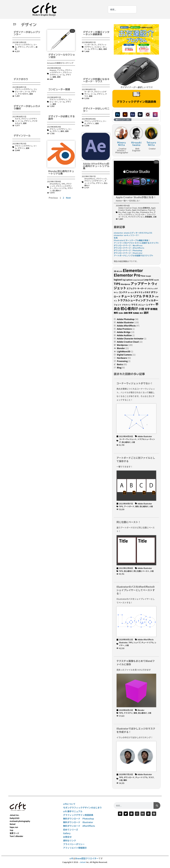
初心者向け (57, 191)
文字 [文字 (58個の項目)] (147, 309)
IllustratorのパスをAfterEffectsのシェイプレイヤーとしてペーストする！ (136, 590)
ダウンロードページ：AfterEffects (129, 248)
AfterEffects (55, 184)
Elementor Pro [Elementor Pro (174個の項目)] (127, 275)
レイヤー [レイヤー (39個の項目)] (150, 305)
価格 (54, 77)
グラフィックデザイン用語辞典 (136, 102)
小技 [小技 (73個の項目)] (141, 309)
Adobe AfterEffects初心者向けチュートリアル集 (96, 148)
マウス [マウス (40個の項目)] (134, 305)
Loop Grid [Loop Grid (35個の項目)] (148, 280)
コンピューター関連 (59, 89)
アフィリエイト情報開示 (75, 848)
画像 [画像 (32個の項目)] (126, 313)
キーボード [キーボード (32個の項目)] (142, 288)
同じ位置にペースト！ (129, 522)
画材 (62, 131)
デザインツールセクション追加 (62, 56)
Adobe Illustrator (125, 322)
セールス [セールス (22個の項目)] (131, 292)
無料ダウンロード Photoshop (78, 819)
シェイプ (137, 642)
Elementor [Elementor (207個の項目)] (133, 270)
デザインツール (22, 118)
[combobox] (122, 9)
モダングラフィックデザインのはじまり (82, 807)
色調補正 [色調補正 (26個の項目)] (136, 313)
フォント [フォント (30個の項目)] (118, 305)
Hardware (122, 358)
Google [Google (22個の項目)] (148, 276)
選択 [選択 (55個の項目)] (146, 313)
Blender (121, 348)
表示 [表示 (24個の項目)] (141, 313)
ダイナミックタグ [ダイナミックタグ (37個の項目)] (142, 292)
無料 (125, 780)
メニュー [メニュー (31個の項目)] (142, 305)
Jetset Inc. (15, 815)
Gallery (67, 833)
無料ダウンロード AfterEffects (79, 826)
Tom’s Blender (16, 836)
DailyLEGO (15, 818)
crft (71, 858)
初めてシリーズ (71, 830)
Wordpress (122, 345)
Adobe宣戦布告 (144, 208)
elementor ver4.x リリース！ (127, 235)
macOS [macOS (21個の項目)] (156, 280)
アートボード (129, 506)
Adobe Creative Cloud (127, 208)
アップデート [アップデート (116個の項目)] (141, 283)
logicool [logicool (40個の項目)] (118, 280)
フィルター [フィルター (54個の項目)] (152, 300)
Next (68, 198)
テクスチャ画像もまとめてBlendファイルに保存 (136, 662)
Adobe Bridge (124, 332)
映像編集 (148, 217)
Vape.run (14, 827)
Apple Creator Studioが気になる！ (136, 197)
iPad (124, 212)
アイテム (61, 70)
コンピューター (100, 47)
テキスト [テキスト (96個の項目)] (149, 296)
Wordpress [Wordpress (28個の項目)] (125, 284)
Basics (120, 364)
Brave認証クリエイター (87, 858)
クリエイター (140, 215)
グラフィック (101, 161)
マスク (151, 777)
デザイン (21, 47)
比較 (155, 217)
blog (72, 31)
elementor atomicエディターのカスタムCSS (133, 233)
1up (11, 830)
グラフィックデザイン (24, 45)
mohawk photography (20, 821)
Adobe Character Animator (130, 338)
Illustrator (123, 642)
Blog (119, 368)
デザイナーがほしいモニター (96, 92)
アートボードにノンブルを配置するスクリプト (134, 256)
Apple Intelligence (139, 210)
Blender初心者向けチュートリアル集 (61, 172)
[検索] (157, 805)
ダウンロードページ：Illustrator (128, 253)
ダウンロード (129, 777)
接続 (100, 49)
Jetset (83, 862)
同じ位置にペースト (141, 571)
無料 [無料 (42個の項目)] (116, 313)
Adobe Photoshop (126, 319)
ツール (62, 75)
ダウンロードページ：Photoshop (128, 250)
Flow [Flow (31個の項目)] (143, 276)
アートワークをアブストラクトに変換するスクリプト (136, 243)
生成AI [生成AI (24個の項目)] (121, 313)
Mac (138, 212)
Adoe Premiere (124, 329)
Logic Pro (131, 212)
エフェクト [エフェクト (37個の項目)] (132, 288)
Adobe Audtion (124, 335)
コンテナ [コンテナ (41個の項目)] (123, 292)
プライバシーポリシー (74, 844)
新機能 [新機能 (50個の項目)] (154, 309)
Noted (13, 824)
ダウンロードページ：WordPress (128, 245)
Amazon (53, 70)
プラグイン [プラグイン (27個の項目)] (126, 305)
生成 (116, 238)
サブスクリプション (136, 217)
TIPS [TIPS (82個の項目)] (117, 284)
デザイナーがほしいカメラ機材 (27, 90)
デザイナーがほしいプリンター (27, 33)
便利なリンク (70, 840)
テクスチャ (128, 713)
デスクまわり (21, 62)
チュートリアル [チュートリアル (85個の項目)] (132, 296)
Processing (122, 361)
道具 (59, 77)
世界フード (14, 833)
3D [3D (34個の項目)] (115, 271)
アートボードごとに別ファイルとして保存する (136, 459)
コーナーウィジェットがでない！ (135, 383)
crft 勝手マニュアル (73, 811)
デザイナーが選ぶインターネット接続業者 (96, 33)
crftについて (69, 804)
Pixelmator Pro (146, 212)
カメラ (18, 101)
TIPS (63, 184)
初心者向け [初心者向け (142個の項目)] (129, 308)
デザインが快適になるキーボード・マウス (96, 63)
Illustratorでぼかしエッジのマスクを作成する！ (136, 730)
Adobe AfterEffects (126, 326)
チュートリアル (60, 188)
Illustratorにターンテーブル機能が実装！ (132, 240)
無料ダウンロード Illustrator (78, 822)
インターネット (90, 45)
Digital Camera (124, 355)
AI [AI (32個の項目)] (118, 271)
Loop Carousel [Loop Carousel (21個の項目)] (138, 280)
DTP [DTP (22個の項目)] (121, 271)
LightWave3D (124, 351)
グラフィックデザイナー (61, 71)
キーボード (89, 74)
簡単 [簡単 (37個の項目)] (130, 313)
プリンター (30, 47)
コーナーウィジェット (128, 439)
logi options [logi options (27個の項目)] (127, 280)
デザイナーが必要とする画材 (62, 118)
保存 (137, 506)
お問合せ (67, 837)
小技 (133, 442)
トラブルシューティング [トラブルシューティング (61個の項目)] (132, 300)
